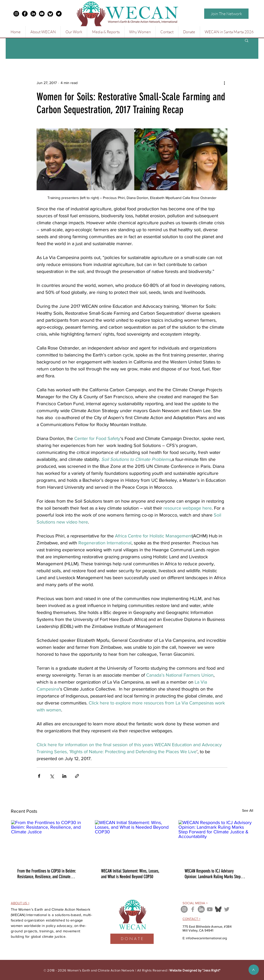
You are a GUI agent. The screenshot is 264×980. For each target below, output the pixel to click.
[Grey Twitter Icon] (227, 909)
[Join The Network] (226, 14)
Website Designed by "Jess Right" (195, 970)
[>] (254, 970)
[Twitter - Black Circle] (59, 14)
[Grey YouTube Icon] (210, 909)
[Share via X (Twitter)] (52, 776)
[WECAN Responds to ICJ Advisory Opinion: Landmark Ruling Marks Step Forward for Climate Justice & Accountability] (216, 841)
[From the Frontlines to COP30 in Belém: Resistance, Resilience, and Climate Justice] (48, 841)
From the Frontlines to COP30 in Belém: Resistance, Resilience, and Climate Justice (47, 874)
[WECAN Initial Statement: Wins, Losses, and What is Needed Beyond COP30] (132, 841)
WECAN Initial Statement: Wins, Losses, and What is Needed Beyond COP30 (130, 874)
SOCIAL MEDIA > (195, 903)
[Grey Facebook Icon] (193, 909)
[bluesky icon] (218, 909)
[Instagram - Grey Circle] (184, 909)
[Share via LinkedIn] (64, 776)
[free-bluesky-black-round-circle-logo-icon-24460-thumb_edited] (50, 14)
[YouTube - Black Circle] (42, 14)
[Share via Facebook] (39, 776)
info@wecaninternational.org (206, 938)
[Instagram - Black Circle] (16, 14)
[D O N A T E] (132, 939)
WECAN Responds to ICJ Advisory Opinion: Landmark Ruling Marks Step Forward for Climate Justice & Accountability (213, 874)
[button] (43, 32)
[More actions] (224, 83)
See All (248, 810)
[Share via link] (77, 776)
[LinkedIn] (33, 14)
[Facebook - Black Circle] (25, 14)
